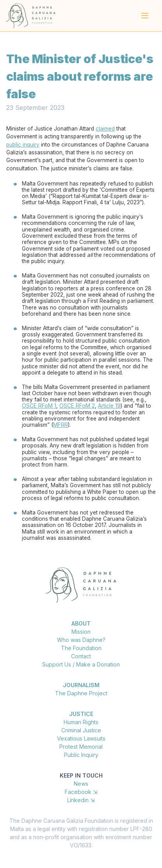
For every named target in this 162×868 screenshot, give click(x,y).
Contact (81, 656)
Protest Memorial (81, 747)
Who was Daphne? (81, 640)
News (81, 784)
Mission (81, 632)
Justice (81, 714)
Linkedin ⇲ (81, 800)
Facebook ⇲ (81, 792)
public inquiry (23, 145)
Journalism (81, 685)
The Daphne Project (81, 693)
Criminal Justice (81, 730)
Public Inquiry (81, 755)
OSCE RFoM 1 (39, 406)
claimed (105, 129)
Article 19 (109, 406)
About (81, 623)
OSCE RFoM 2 (77, 406)
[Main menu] (145, 16)
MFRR (61, 425)
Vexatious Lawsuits (81, 738)
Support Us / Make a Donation (81, 664)
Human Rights (81, 722)
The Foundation (81, 648)
